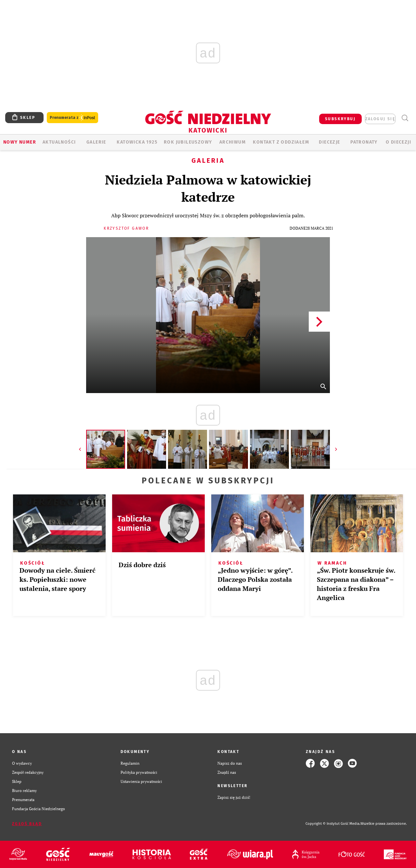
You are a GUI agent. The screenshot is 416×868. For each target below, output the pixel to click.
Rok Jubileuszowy (188, 142)
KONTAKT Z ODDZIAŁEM (281, 142)
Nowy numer (20, 142)
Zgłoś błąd (27, 824)
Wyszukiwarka (405, 118)
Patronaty (364, 142)
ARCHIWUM (233, 142)
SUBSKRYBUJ (340, 119)
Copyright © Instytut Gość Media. (333, 824)
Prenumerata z (72, 118)
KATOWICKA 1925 (137, 142)
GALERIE (96, 142)
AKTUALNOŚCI (59, 142)
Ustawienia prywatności (141, 781)
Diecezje (329, 142)
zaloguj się (380, 119)
